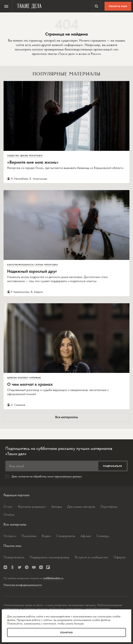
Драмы (24, 156)
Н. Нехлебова (19, 179)
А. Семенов (18, 405)
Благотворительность (20, 265)
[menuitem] (6, 6)
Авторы (57, 506)
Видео (46, 536)
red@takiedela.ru (53, 578)
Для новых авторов (81, 506)
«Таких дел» (66, 54)
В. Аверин (37, 292)
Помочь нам (118, 6)
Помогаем (29, 536)
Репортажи (36, 156)
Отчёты (9, 514)
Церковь (12, 378)
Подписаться (113, 466)
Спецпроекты (66, 536)
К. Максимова (38, 179)
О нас (8, 506)
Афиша (86, 536)
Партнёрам (109, 506)
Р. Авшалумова (20, 292)
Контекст (23, 378)
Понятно (67, 632)
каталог (38, 49)
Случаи (39, 265)
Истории (10, 536)
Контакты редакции (32, 506)
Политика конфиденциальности (23, 585)
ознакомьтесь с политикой (40, 623)
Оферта (119, 557)
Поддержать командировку (50, 557)
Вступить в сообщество (91, 557)
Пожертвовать (14, 557)
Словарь (103, 536)
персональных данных (68, 476)
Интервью (35, 378)
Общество (13, 156)
